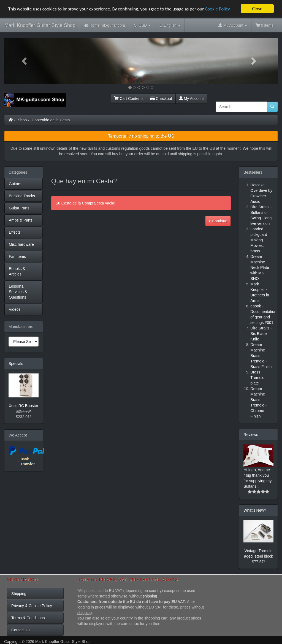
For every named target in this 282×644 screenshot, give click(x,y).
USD (142, 25)
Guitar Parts (19, 208)
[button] (25, 61)
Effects (15, 232)
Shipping (19, 594)
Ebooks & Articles (17, 271)
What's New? (255, 510)
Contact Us (21, 630)
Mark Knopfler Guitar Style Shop (40, 25)
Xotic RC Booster (24, 406)
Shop (22, 120)
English (170, 25)
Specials (16, 364)
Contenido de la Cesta (51, 120)
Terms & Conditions (28, 618)
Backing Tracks (22, 196)
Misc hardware (21, 244)
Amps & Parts (21, 220)
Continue (218, 221)
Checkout (161, 99)
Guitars (15, 184)
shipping (150, 596)
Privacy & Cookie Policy (32, 606)
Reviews (251, 435)
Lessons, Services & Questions (18, 292)
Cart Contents (129, 99)
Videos (15, 309)
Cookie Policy (217, 9)
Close (257, 9)
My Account (191, 99)
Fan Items (17, 256)
